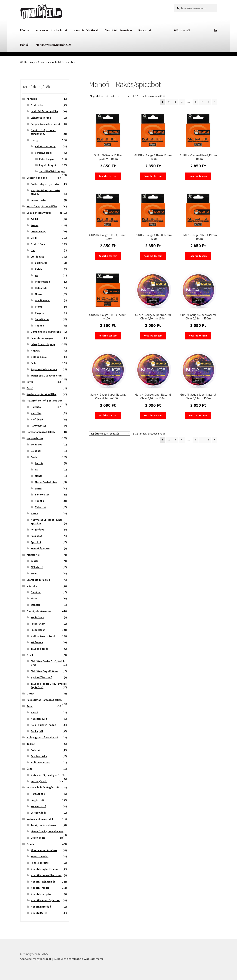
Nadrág (35, 712)
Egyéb (30, 382)
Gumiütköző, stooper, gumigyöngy (43, 132)
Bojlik (34, 238)
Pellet (34, 363)
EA (36, 275)
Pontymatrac (38, 426)
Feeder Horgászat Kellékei (42, 394)
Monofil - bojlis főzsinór (45, 869)
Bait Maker (41, 263)
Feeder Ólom (38, 624)
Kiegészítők (33, 555)
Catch (38, 269)
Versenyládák (39, 813)
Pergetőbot (37, 530)
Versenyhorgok (44, 153)
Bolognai (36, 451)
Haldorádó (41, 288)
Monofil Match (39, 913)
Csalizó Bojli (38, 244)
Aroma (35, 225)
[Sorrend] (110, 96)
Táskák (31, 744)
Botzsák (35, 750)
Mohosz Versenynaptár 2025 (54, 45)
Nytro (38, 488)
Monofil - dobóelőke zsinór (46, 875)
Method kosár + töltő (43, 636)
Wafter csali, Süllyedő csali (46, 376)
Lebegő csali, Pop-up (43, 344)
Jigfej (34, 598)
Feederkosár (38, 630)
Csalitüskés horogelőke (44, 111)
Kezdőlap (30, 62)
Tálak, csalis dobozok (43, 825)
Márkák (25, 45)
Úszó (30, 769)
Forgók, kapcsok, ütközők (46, 124)
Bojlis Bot (36, 445)
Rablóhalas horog (45, 146)
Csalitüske (37, 105)
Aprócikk (32, 99)
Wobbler (35, 605)
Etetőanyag (37, 257)
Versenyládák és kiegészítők (43, 787)
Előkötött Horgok (41, 118)
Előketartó (37, 567)
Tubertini (40, 507)
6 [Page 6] (196, 102)
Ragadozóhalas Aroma (44, 369)
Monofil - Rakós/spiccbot (45, 900)
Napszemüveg (39, 719)
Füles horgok (47, 159)
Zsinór (41, 62)
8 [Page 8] (208, 102)
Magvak (35, 351)
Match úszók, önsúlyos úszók (48, 775)
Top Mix (39, 326)
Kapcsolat (145, 30)
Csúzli (34, 561)
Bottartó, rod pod (37, 178)
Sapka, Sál (37, 731)
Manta (39, 476)
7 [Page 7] (202, 102)
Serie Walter (42, 319)
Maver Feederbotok (46, 482)
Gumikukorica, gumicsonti (46, 332)
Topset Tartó (38, 806)
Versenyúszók (39, 781)
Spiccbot (36, 542)
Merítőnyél (37, 419)
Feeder (35, 457)
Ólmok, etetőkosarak (39, 611)
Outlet (30, 694)
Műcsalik (32, 586)
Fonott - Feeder (40, 856)
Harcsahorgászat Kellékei (41, 432)
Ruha (30, 706)
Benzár (39, 463)
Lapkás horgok (48, 165)
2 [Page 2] (169, 102)
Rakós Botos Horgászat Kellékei (45, 700)
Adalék (35, 219)
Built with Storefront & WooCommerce (79, 959)
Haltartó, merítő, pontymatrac (45, 401)
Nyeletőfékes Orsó (41, 677)
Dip (33, 250)
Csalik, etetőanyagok (39, 213)
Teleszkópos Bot (40, 548)
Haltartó (36, 407)
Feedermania (42, 282)
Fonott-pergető (40, 863)
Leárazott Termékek (38, 580)
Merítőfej (36, 413)
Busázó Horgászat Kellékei (42, 206)
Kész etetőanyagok (42, 338)
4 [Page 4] (182, 102)
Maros (39, 294)
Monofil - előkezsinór (43, 882)
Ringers (39, 313)
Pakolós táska (39, 756)
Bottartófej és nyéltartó (45, 184)
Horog (34, 140)
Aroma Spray (38, 231)
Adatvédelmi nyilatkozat (52, 30)
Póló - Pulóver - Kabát (43, 725)
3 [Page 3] (175, 102)
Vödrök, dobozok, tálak (40, 819)
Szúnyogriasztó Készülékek (42, 737)
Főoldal (25, 30)
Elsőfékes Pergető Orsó (44, 671)
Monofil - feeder (40, 888)
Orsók (30, 655)
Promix (39, 307)
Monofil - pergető (41, 894)
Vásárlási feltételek (86, 30)
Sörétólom (37, 642)
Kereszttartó (38, 200)
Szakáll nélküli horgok (52, 171)
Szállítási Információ (118, 30)
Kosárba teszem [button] (108, 176)
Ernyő (30, 388)
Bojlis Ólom (37, 617)
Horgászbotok (35, 438)
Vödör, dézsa (38, 838)
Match (34, 513)
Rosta (34, 573)
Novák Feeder (43, 300)
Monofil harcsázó (41, 907)
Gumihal (36, 592)
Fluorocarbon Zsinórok (44, 850)
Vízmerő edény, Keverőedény (47, 831)
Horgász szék (38, 794)
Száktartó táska (40, 762)
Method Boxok (39, 357)
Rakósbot (36, 536)
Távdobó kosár (39, 649)
